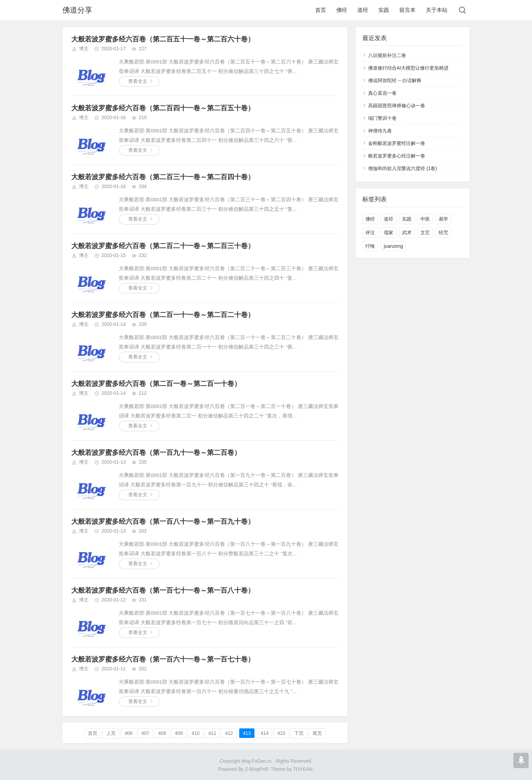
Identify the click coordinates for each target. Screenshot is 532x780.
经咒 (443, 233)
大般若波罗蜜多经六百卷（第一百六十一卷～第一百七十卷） (163, 659)
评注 (370, 233)
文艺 (425, 233)
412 (229, 733)
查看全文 (138, 81)
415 (281, 733)
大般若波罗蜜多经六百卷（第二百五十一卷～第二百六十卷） (163, 39)
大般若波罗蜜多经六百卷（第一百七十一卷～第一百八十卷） (163, 590)
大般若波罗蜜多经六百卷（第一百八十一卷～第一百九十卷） (163, 521)
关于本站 (437, 10)
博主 (84, 49)
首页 (321, 10)
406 (128, 733)
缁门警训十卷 (382, 118)
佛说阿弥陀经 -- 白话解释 (395, 80)
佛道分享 (77, 10)
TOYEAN (303, 769)
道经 (363, 10)
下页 (299, 733)
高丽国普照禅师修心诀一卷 (397, 106)
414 (264, 733)
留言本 (407, 10)
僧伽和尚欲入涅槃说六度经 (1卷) (403, 168)
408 (162, 733)
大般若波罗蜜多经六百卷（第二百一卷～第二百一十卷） (156, 384)
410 (196, 733)
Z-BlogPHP (256, 769)
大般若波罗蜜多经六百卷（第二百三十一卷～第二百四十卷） (163, 177)
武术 (407, 233)
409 (179, 733)
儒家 (388, 233)
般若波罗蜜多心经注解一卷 (397, 156)
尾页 (317, 733)
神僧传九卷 (380, 131)
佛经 (342, 10)
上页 (111, 733)
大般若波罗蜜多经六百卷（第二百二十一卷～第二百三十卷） (163, 246)
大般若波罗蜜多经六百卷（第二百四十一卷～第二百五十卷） (163, 108)
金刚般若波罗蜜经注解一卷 (397, 143)
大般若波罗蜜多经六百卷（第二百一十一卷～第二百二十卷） (163, 315)
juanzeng (393, 246)
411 (212, 733)
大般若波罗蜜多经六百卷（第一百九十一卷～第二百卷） (156, 452)
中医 (425, 219)
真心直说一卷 (382, 93)
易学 (443, 219)
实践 (384, 10)
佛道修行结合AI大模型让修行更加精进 (408, 68)
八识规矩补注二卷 (387, 55)
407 (145, 733)
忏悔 (370, 246)
